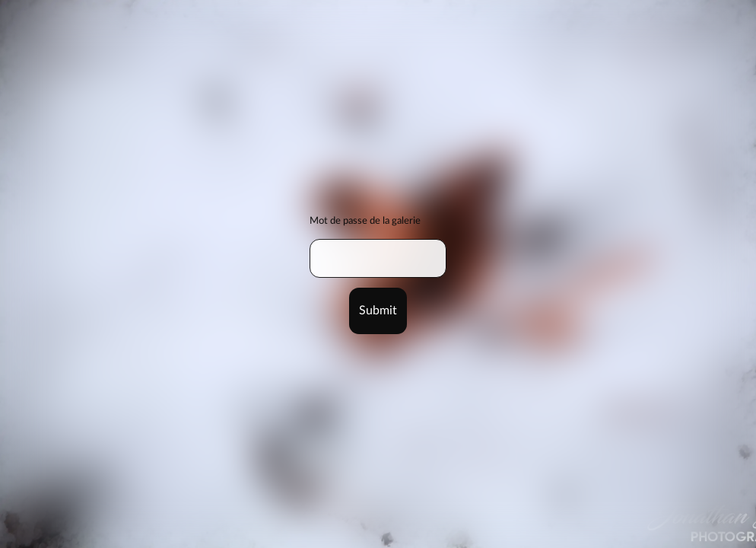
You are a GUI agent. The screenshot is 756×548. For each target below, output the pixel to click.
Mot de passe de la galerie (365, 221)
